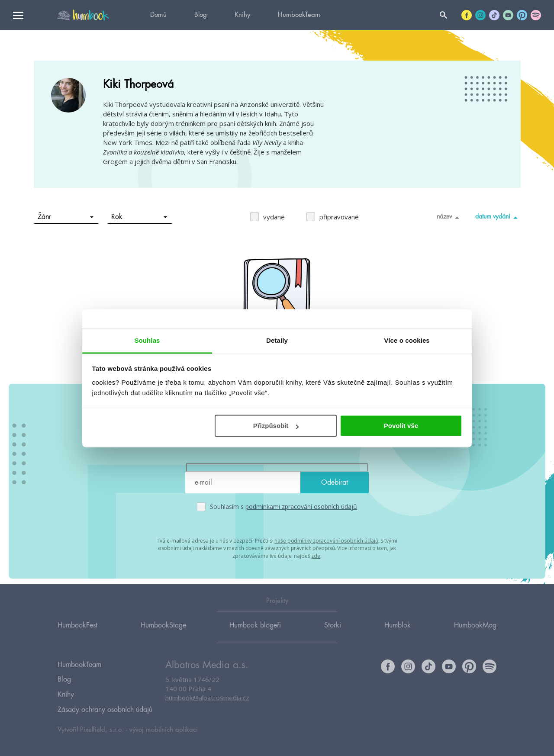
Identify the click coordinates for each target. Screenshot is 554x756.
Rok (139, 217)
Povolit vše (401, 426)
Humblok (398, 633)
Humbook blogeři (255, 633)
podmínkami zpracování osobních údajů (301, 507)
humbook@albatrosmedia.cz (207, 706)
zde (316, 555)
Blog (201, 15)
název (449, 217)
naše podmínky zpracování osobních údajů (326, 540)
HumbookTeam (299, 15)
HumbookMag (475, 633)
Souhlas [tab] (147, 340)
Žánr (66, 217)
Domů (158, 15)
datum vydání (498, 217)
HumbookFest (77, 633)
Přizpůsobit (276, 426)
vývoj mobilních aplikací (164, 729)
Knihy (242, 15)
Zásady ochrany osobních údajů (105, 710)
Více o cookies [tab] (407, 340)
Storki (333, 633)
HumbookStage (163, 633)
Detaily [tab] (277, 340)
